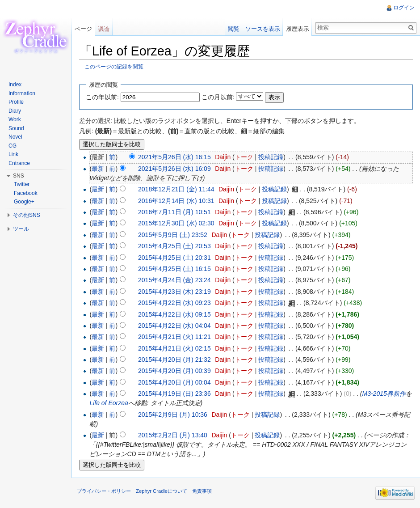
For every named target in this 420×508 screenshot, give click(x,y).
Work (15, 119)
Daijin (223, 157)
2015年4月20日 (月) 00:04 (174, 382)
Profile (16, 102)
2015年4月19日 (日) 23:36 (174, 394)
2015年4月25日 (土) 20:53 (174, 246)
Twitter (22, 184)
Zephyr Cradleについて (162, 491)
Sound (16, 128)
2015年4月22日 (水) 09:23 (174, 303)
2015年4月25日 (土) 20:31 (174, 258)
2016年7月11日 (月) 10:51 (174, 212)
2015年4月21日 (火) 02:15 (174, 348)
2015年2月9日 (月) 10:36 (173, 415)
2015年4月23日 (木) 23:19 (174, 292)
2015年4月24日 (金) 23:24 (174, 280)
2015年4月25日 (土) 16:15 (174, 269)
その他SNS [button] (27, 215)
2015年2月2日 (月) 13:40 (173, 435)
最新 (98, 169)
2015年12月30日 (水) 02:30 (176, 223)
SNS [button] (19, 176)
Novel (15, 137)
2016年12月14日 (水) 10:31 (176, 201)
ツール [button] (21, 229)
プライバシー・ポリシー (104, 491)
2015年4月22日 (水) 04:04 (174, 326)
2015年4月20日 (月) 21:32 (174, 360)
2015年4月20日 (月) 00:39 (174, 371)
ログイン (404, 8)
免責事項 (202, 491)
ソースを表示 (263, 29)
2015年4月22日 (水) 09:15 (174, 314)
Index (15, 85)
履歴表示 (298, 29)
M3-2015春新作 (384, 394)
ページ (83, 29)
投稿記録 (271, 157)
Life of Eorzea (109, 403)
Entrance (19, 163)
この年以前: (102, 97)
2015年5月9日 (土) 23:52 (173, 235)
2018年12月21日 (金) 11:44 (176, 189)
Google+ (24, 202)
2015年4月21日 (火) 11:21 (174, 337)
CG (13, 146)
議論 (104, 29)
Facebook (26, 193)
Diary (15, 111)
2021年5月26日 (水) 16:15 (174, 157)
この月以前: (218, 97)
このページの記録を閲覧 (114, 66)
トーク (244, 157)
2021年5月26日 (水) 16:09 (174, 169)
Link (13, 154)
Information (22, 93)
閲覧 (234, 29)
